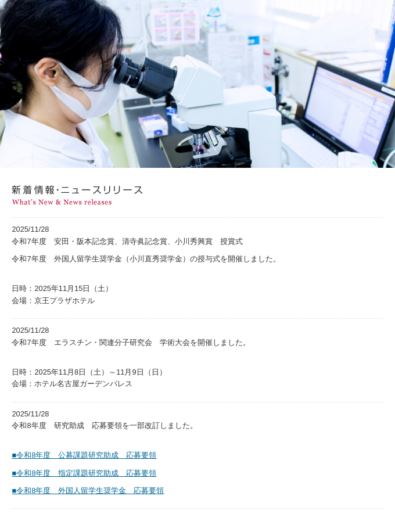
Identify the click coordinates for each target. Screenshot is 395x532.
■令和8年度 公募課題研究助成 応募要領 (84, 455)
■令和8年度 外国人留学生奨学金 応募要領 (88, 490)
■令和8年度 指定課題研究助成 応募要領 (84, 473)
